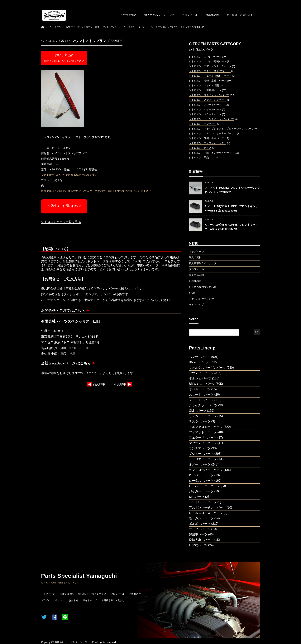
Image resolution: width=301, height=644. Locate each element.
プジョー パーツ (201, 454)
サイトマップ (90, 600)
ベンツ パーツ (200, 357)
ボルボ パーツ (200, 524)
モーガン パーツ (201, 518)
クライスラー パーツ (203, 405)
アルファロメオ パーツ (206, 427)
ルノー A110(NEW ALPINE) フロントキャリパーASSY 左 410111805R (231, 208)
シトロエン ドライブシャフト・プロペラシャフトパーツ (221, 129)
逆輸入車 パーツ (201, 540)
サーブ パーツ (200, 529)
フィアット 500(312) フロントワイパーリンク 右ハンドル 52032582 (232, 190)
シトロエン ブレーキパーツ (206, 105)
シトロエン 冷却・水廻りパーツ (208, 81)
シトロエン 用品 (201, 157)
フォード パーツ (201, 400)
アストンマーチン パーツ (207, 507)
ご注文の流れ (129, 15)
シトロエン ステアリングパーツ (208, 100)
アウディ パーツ (201, 373)
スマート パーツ (201, 395)
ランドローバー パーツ (206, 470)
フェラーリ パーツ (203, 438)
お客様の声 (212, 15)
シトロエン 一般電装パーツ (205, 90)
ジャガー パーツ (201, 491)
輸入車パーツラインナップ (92, 594)
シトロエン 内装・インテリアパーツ (211, 153)
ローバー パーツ (201, 475)
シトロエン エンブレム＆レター (208, 143)
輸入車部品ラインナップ (159, 15)
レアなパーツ (198, 545)
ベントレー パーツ (203, 502)
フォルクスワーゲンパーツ (207, 368)
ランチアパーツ (200, 448)
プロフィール (190, 15)
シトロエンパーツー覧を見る (61, 222)
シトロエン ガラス (200, 148)
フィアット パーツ (203, 432)
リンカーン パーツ (203, 416)
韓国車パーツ (198, 534)
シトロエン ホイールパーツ (205, 109)
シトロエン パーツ (203, 459)
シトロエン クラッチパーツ (205, 114)
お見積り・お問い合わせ (241, 15)
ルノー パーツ (200, 464)
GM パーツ (198, 411)
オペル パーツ (200, 389)
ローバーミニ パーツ (204, 486)
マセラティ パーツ (203, 443)
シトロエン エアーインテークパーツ (210, 66)
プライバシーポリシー (53, 600)
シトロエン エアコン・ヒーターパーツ (213, 133)
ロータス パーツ (201, 481)
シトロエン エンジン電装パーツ (208, 61)
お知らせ (74, 600)
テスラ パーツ (200, 421)
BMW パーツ (199, 362)
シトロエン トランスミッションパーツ (211, 119)
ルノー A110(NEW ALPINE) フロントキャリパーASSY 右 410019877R (231, 227)
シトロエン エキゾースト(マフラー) (210, 71)
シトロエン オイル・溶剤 (204, 85)
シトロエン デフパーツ (203, 124)
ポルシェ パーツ (200, 378)
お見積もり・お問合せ (113, 600)
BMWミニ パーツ (202, 384)
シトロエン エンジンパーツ (205, 57)
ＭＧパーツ (197, 497)
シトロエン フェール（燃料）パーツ (210, 76)
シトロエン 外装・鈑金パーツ (206, 138)
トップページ (48, 594)
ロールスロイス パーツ (206, 513)
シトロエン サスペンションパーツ (209, 95)
